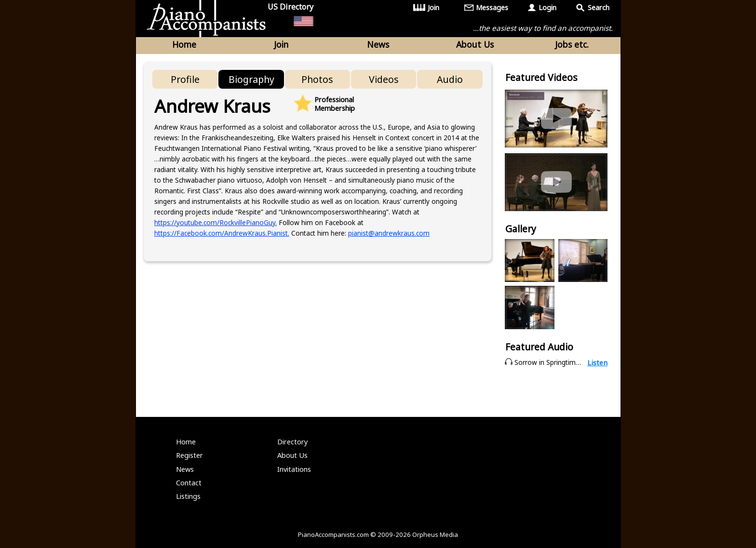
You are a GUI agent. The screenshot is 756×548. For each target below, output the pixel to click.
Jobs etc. (572, 44)
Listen (597, 362)
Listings (188, 496)
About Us (475, 44)
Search (599, 7)
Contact (189, 483)
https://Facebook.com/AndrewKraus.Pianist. (222, 233)
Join (433, 7)
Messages (492, 7)
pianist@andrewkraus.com (389, 233)
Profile (185, 79)
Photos (317, 79)
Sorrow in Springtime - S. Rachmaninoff (575, 362)
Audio (450, 79)
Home (184, 44)
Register (189, 455)
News (378, 44)
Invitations (294, 469)
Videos (384, 79)
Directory (292, 442)
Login (547, 7)
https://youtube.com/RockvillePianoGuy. (216, 222)
